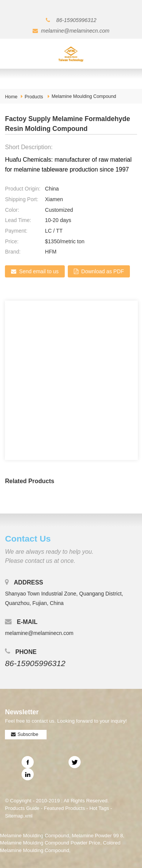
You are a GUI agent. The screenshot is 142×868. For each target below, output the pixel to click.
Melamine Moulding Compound (84, 96)
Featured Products (65, 808)
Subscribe (28, 734)
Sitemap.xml (19, 816)
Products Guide (22, 808)
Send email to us (39, 271)
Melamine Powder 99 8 (98, 836)
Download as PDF (103, 271)
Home (11, 97)
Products (34, 97)
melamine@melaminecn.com (75, 31)
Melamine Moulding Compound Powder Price (50, 843)
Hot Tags (99, 808)
